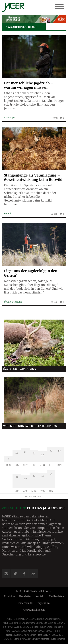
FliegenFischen (39, 627)
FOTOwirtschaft (41, 639)
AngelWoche (29, 623)
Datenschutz (25, 603)
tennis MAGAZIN (23, 639)
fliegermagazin (55, 627)
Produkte (9, 596)
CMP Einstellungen (34, 610)
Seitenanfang (32, 497)
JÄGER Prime (53, 631)
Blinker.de (42, 623)
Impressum (43, 603)
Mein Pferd (37, 635)
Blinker (52, 623)
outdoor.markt (58, 639)
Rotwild (8, 214)
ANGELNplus (38, 619)
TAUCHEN (8, 639)
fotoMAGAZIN (13, 631)
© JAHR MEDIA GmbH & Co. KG (34, 591)
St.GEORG (56, 635)
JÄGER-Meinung (13, 302)
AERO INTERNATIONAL (18, 619)
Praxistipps (10, 118)
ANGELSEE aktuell (12, 623)
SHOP (47, 635)
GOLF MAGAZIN (30, 631)
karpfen (9, 635)
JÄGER (42, 631)
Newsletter (25, 596)
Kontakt (40, 596)
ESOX (61, 623)
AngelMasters (53, 619)
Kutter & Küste (22, 635)
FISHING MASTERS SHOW (16, 627)
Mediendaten (56, 596)
